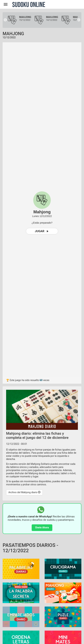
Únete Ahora (42, 527)
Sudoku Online (29, 4)
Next (79, 20)
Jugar (42, 231)
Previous (5, 20)
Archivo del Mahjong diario (24, 492)
